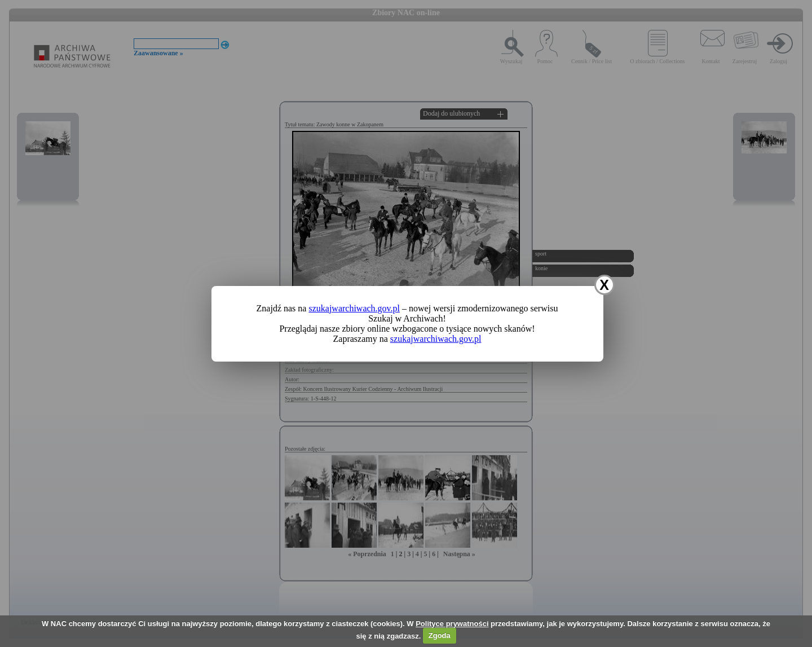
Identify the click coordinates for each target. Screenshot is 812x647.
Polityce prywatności (452, 624)
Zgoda (440, 635)
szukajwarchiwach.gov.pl (354, 308)
